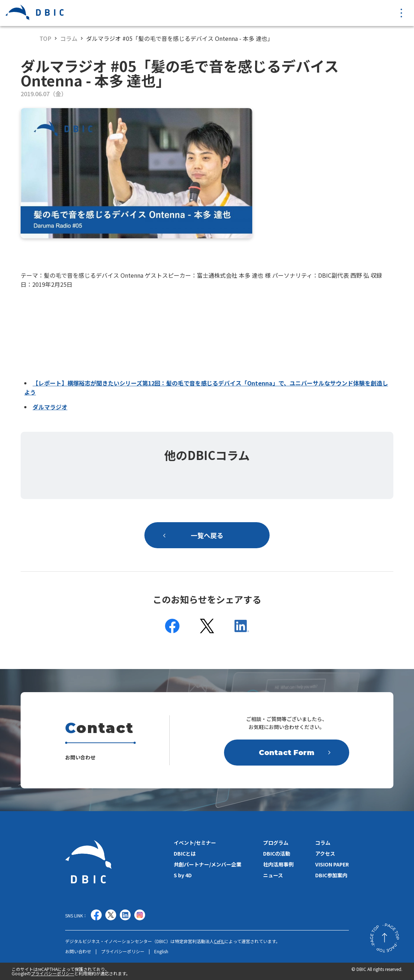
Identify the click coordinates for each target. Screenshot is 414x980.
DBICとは (185, 853)
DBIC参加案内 (331, 875)
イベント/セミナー (195, 843)
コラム (69, 38)
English (161, 951)
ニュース (273, 875)
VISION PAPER (332, 864)
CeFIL (219, 941)
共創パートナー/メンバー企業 (208, 864)
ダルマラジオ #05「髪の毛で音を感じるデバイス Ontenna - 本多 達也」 (180, 38)
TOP (45, 38)
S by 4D (183, 875)
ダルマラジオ (50, 407)
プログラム (276, 843)
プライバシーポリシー (123, 951)
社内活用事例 (278, 864)
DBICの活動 (277, 853)
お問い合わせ (78, 951)
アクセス (325, 853)
